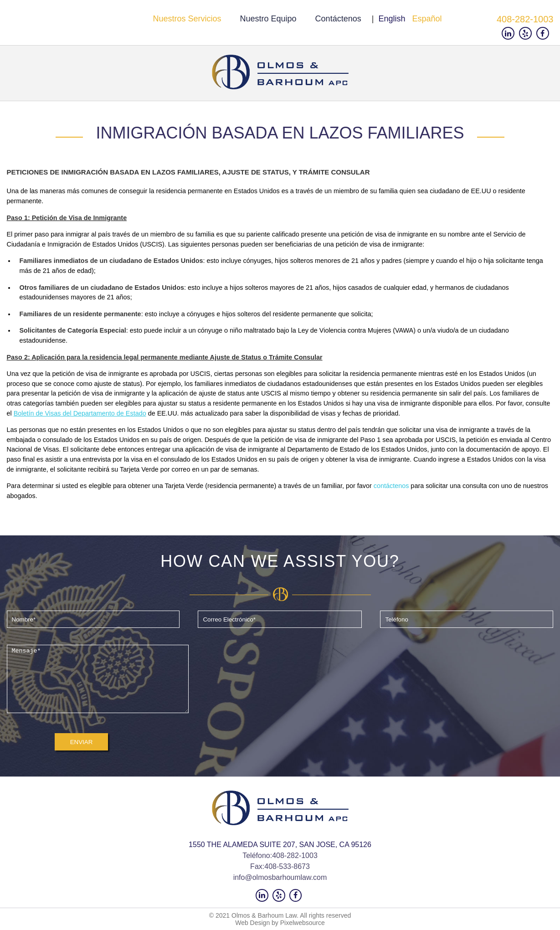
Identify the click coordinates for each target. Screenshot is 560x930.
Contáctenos (338, 19)
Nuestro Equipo (268, 19)
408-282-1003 (525, 19)
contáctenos (391, 486)
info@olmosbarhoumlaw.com (280, 877)
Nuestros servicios (187, 19)
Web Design (252, 923)
